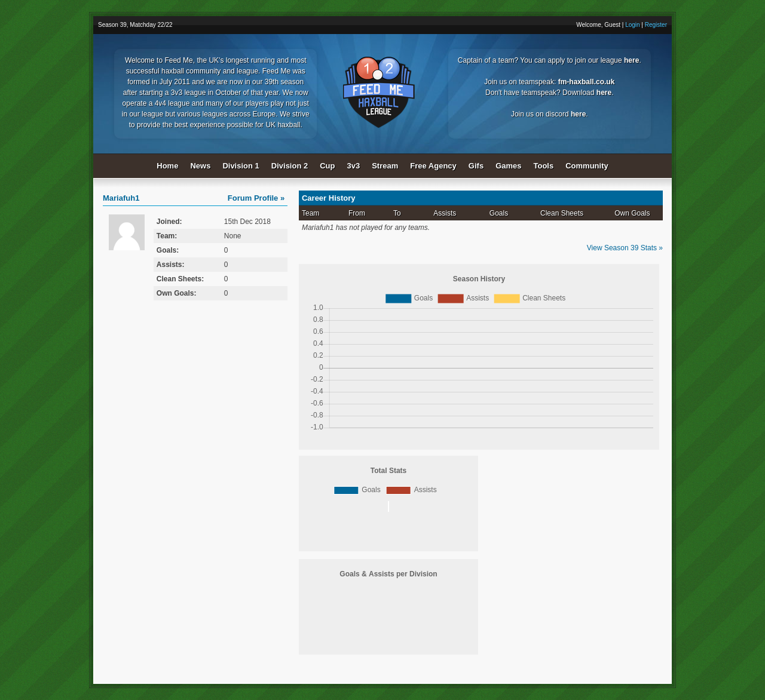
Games (508, 166)
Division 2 (290, 166)
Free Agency (433, 166)
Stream (385, 166)
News (200, 166)
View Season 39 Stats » (625, 248)
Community (587, 166)
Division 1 (241, 166)
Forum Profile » (256, 198)
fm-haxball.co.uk (587, 82)
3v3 (354, 166)
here (631, 60)
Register (656, 25)
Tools (544, 166)
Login (632, 25)
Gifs (476, 166)
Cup (327, 166)
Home (167, 166)
